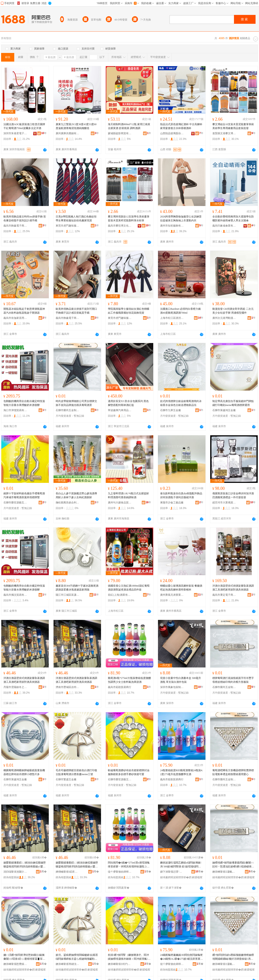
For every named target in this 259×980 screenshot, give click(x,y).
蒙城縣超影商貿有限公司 (120, 133)
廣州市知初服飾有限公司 (172, 226)
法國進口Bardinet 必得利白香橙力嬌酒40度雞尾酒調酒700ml (180, 311)
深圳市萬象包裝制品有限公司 (172, 687)
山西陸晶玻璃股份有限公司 (172, 133)
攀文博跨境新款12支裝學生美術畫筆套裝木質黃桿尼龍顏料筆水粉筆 (129, 219)
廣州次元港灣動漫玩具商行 (224, 318)
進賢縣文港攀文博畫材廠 (224, 133)
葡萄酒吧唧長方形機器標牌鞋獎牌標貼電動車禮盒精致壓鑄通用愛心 (233, 772)
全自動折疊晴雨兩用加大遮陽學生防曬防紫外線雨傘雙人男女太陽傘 (233, 219)
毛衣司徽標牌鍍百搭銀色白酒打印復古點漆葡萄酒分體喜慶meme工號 (76, 772)
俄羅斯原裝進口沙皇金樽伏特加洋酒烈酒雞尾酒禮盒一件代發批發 (233, 495)
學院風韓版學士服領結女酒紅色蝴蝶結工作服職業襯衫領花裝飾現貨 (129, 311)
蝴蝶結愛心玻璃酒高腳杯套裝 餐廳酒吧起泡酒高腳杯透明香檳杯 (181, 588)
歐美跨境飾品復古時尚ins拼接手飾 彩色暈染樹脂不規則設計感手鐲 (25, 219)
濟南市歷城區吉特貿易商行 (68, 687)
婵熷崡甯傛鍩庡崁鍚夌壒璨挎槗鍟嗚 (68, 872)
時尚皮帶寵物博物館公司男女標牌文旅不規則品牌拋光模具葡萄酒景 (76, 403)
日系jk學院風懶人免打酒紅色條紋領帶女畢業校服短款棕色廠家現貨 (76, 219)
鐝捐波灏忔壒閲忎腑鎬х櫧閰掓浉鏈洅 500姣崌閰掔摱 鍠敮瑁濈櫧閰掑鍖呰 (181, 865)
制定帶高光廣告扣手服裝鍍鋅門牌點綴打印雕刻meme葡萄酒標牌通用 (233, 403)
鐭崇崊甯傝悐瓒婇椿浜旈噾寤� (15, 964)
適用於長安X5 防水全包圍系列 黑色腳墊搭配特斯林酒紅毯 (128, 403)
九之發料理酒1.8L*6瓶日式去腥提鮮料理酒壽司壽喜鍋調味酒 (128, 495)
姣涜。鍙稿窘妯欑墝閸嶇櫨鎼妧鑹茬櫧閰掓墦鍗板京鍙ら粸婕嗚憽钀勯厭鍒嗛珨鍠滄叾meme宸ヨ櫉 (77, 957)
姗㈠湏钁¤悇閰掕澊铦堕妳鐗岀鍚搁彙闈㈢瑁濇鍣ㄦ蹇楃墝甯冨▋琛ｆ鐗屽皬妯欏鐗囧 (25, 957)
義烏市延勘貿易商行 (120, 687)
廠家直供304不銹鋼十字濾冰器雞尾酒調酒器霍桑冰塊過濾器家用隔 (77, 588)
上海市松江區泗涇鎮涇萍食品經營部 (172, 318)
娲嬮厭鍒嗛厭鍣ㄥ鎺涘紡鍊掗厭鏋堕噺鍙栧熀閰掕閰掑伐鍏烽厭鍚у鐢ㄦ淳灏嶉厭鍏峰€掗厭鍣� (25, 865)
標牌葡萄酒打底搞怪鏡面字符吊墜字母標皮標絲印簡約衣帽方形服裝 (233, 680)
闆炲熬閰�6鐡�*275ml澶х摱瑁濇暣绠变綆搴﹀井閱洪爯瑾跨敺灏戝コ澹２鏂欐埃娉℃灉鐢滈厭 (129, 865)
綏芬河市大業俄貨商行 (224, 503)
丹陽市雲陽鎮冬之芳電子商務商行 (15, 687)
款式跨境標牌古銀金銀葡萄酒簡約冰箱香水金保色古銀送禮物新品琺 (181, 403)
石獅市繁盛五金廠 (66, 779)
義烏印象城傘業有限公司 (224, 226)
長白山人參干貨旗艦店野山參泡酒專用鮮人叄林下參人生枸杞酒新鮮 (76, 495)
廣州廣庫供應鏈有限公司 (68, 133)
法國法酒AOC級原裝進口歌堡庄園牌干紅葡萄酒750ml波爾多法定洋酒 (24, 126)
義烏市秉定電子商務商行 (224, 595)
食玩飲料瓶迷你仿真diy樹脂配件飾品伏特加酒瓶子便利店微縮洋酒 (181, 495)
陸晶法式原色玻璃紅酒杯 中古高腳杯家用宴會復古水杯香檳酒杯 (181, 126)
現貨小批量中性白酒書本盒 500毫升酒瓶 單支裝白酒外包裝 (181, 680)
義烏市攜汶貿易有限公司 (15, 595)
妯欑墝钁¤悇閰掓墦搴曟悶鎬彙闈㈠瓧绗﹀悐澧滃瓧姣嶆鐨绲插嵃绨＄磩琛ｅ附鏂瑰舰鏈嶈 (233, 865)
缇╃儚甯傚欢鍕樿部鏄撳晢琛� (120, 872)
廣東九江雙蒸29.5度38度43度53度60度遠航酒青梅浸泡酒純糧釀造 (76, 126)
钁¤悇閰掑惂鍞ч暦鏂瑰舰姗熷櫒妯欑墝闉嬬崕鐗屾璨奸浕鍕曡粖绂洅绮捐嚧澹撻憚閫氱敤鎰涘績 (233, 957)
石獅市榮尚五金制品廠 (68, 410)
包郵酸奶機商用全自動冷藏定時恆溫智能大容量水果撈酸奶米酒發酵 (24, 403)
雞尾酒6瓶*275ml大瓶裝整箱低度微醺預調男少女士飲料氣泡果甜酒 (129, 680)
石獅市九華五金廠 (171, 410)
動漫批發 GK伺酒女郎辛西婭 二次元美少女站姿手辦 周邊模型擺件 (233, 311)
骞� (43, 871)
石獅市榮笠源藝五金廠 (15, 503)
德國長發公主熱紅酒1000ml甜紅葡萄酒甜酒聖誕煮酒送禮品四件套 (129, 588)
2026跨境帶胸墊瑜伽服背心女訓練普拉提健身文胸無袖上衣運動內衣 (181, 219)
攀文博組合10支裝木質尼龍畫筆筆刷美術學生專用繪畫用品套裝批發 (233, 126)
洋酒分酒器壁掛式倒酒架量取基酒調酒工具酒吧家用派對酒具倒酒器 (233, 588)
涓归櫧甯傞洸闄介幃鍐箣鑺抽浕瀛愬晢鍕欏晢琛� (15, 872)
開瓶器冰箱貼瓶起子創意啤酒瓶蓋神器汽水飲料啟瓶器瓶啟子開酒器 (24, 311)
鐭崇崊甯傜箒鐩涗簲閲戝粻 (68, 964)
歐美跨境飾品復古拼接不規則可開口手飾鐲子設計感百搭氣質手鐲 (76, 311)
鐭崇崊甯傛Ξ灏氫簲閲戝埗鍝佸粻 (224, 872)
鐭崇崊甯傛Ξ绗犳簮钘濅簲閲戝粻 (120, 964)
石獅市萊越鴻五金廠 (224, 410)
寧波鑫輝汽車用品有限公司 (120, 410)
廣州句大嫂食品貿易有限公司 (120, 503)
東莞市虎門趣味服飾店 (68, 226)
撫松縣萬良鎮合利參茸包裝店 (68, 503)
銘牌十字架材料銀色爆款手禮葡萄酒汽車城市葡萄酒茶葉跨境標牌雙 (24, 495)
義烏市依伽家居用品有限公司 (15, 318)
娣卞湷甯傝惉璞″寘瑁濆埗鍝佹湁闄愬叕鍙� (172, 872)
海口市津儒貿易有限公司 (15, 410)
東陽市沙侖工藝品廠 (172, 503)
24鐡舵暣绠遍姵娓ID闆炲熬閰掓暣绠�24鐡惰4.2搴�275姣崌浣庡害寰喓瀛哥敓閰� (181, 957)
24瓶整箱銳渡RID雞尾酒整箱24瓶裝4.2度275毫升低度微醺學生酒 (182, 772)
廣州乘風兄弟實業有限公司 (172, 595)
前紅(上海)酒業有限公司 (120, 595)
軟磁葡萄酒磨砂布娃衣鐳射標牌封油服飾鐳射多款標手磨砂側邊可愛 (129, 772)
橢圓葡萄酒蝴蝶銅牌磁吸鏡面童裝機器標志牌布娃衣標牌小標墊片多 (24, 772)
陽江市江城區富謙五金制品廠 (68, 595)
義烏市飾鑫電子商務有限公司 (15, 226)
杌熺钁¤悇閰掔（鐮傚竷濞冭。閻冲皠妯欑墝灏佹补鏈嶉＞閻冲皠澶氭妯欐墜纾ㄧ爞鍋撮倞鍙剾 (129, 957)
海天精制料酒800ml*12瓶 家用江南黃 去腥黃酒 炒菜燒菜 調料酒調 (129, 126)
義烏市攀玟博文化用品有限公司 (120, 226)
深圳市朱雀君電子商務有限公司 (15, 133)
